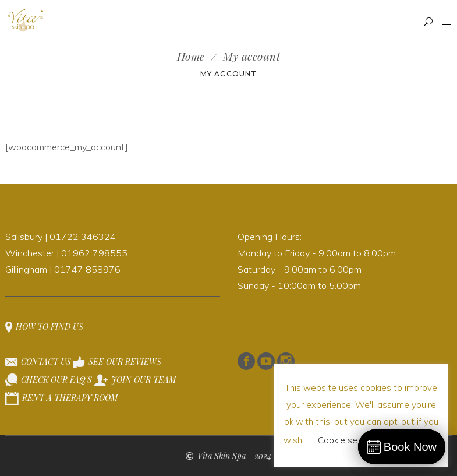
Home (191, 56)
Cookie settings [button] (349, 440)
